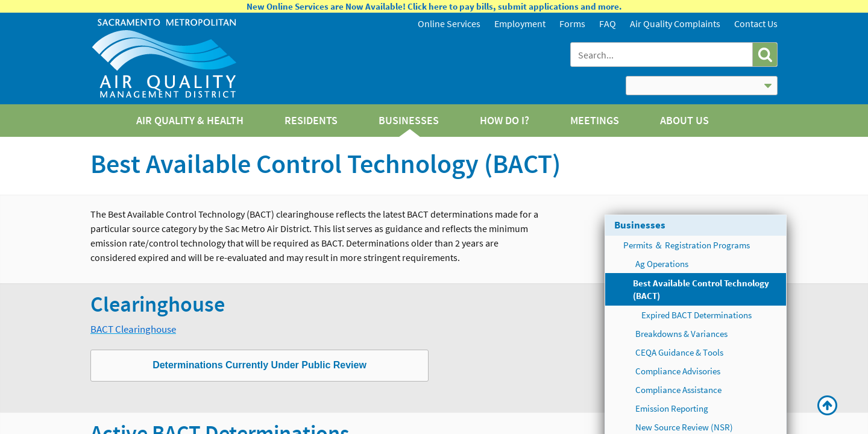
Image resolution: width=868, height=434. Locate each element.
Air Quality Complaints (675, 24)
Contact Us (756, 24)
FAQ (608, 24)
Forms (572, 24)
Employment (520, 24)
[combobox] (663, 55)
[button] (765, 55)
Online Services (449, 24)
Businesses (640, 225)
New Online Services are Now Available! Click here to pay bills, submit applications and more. (434, 6)
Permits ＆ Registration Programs (687, 245)
